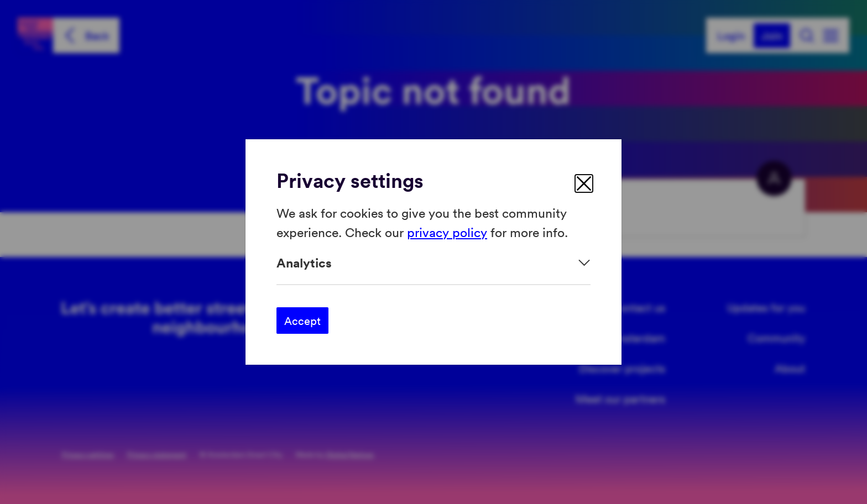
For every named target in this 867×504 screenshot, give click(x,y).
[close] (584, 183)
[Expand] (433, 263)
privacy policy (447, 231)
